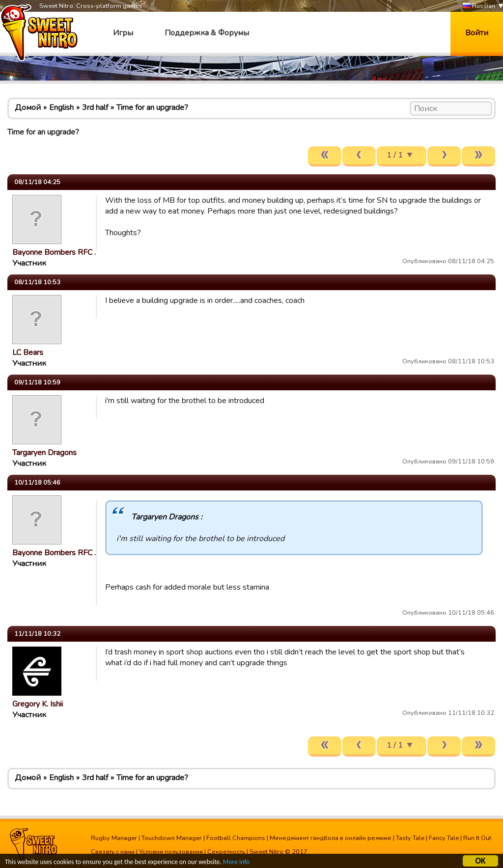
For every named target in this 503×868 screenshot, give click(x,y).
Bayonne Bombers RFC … (56, 252)
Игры (123, 33)
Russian (479, 6)
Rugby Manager (114, 838)
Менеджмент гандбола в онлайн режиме (331, 838)
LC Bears (28, 353)
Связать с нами (113, 852)
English (61, 108)
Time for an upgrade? (152, 108)
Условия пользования (171, 852)
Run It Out (477, 838)
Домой (28, 108)
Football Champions (236, 838)
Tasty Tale (410, 838)
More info (236, 863)
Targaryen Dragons (44, 453)
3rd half (95, 108)
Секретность (226, 852)
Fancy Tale (444, 838)
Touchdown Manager (172, 838)
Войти (477, 33)
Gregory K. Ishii (38, 704)
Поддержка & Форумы (207, 33)
